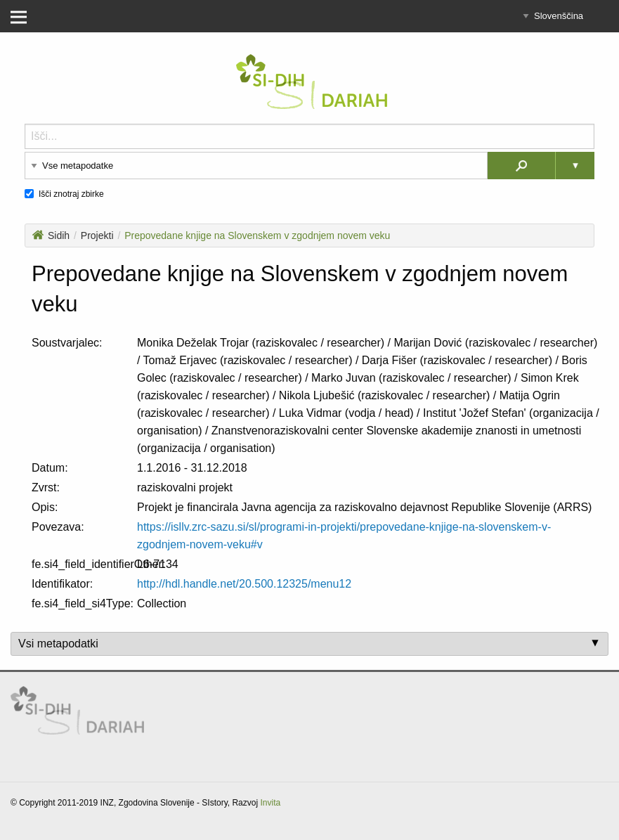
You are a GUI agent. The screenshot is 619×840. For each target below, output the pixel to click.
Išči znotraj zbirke (71, 194)
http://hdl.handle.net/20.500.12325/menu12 (244, 584)
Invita (270, 803)
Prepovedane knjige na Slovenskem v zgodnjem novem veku (257, 235)
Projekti (97, 235)
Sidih (51, 235)
